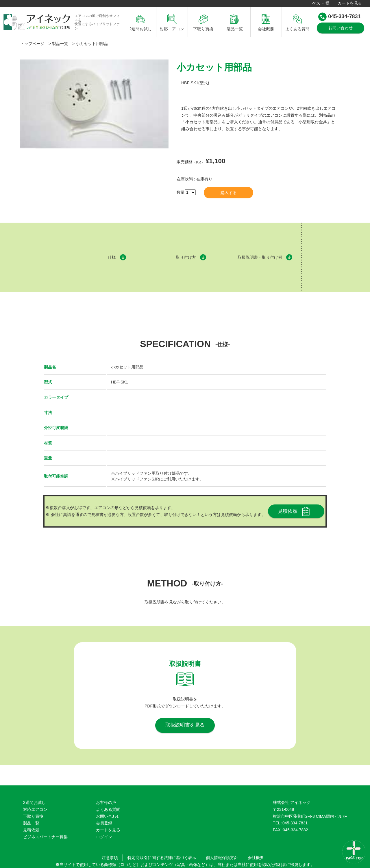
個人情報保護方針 (222, 858)
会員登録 (104, 823)
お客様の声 (106, 802)
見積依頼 (31, 830)
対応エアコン (35, 809)
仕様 (117, 257)
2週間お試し (34, 802)
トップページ (32, 44)
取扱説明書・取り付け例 (265, 257)
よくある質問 (108, 809)
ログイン (104, 837)
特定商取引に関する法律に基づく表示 (162, 858)
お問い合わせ (108, 816)
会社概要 (256, 858)
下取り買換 (33, 816)
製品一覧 (60, 44)
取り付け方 (191, 257)
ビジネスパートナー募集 (45, 837)
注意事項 (110, 858)
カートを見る (350, 3)
